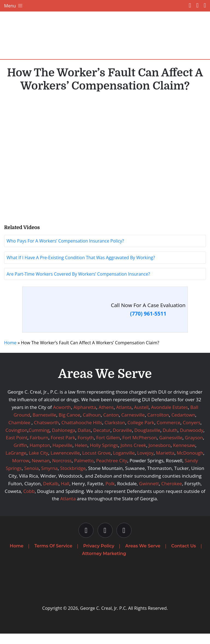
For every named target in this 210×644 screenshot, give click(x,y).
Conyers (191, 433)
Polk (110, 494)
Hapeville (62, 456)
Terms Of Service (53, 556)
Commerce (169, 433)
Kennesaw (184, 456)
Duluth (170, 440)
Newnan (41, 471)
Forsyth (86, 448)
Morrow (21, 471)
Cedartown (183, 425)
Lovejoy (145, 463)
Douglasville (147, 440)
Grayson (194, 448)
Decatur (102, 440)
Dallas (84, 440)
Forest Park (63, 448)
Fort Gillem (108, 448)
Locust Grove (97, 463)
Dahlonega (64, 440)
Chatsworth (46, 433)
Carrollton (158, 425)
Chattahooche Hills (82, 433)
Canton (111, 425)
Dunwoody (192, 440)
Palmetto (84, 471)
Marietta (165, 463)
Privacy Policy (99, 556)
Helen (81, 456)
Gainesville (171, 448)
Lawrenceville (65, 463)
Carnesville (133, 425)
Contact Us (183, 556)
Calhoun (92, 425)
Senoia (32, 479)
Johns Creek (133, 456)
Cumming (39, 440)
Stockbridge (73, 479)
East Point (17, 448)
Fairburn (39, 448)
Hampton (40, 456)
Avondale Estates (169, 418)
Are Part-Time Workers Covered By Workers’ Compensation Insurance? (78, 284)
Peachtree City (112, 471)
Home (10, 353)
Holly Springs (104, 456)
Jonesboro (160, 456)
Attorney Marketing (104, 564)
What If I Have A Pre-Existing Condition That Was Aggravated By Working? (81, 268)
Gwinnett (149, 494)
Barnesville (44, 425)
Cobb (29, 501)
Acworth (62, 418)
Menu (14, 6)
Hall (65, 494)
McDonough (190, 463)
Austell (141, 418)
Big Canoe (70, 425)
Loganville (124, 463)
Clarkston (115, 433)
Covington (16, 440)
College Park (141, 433)
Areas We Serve (143, 556)
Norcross (62, 471)
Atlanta (124, 418)
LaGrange (16, 463)
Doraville (122, 440)
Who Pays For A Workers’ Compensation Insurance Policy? (65, 251)
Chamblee (19, 433)
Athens (106, 418)
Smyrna (49, 479)
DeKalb (51, 494)
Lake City (38, 463)
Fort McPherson (140, 448)
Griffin (21, 456)
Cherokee (172, 494)
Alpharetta (85, 418)
